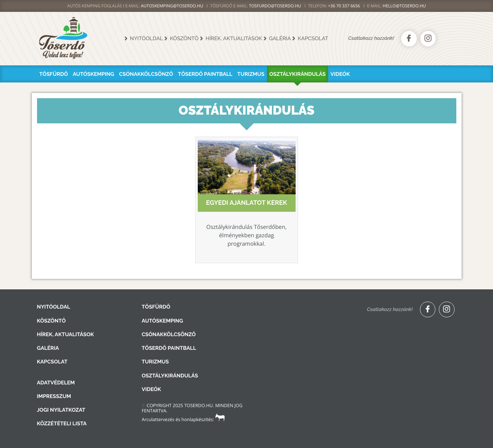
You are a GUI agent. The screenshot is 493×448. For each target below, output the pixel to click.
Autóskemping (93, 74)
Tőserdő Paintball (205, 74)
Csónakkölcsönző (146, 74)
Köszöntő (184, 38)
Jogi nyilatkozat (61, 410)
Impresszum (54, 396)
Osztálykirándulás (298, 74)
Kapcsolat (313, 38)
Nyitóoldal (147, 38)
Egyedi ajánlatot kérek (246, 203)
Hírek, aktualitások (234, 38)
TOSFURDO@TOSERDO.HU (275, 6)
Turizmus (251, 74)
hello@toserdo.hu (404, 6)
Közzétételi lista (62, 424)
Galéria (280, 38)
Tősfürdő (54, 74)
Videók (340, 74)
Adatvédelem (56, 383)
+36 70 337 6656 (344, 6)
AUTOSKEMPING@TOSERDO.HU (172, 6)
